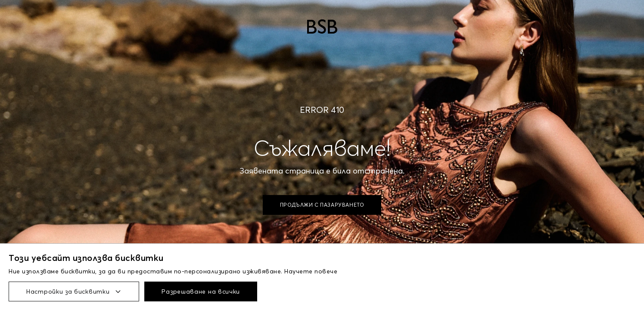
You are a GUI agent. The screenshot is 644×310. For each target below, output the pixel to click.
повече (326, 271)
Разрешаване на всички (201, 291)
